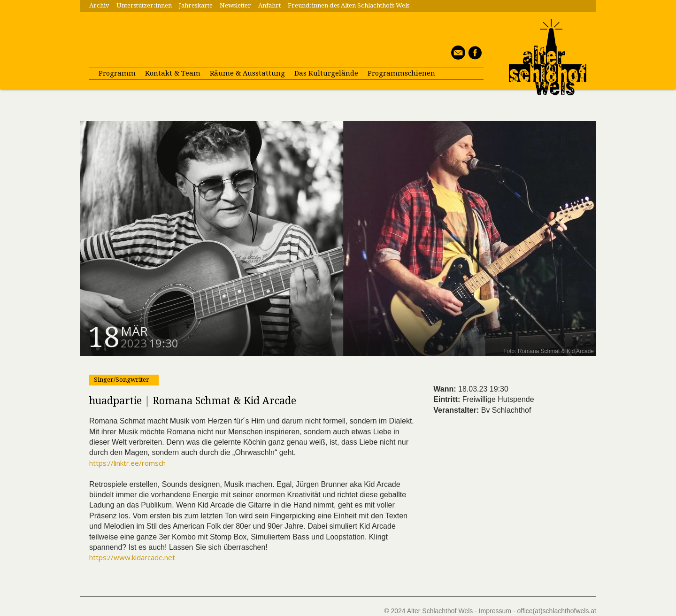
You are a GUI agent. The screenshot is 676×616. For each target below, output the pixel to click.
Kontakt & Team (173, 73)
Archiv (99, 5)
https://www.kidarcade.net (132, 557)
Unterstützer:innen (144, 5)
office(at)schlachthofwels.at (557, 611)
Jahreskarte (196, 5)
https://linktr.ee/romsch (127, 463)
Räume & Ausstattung (247, 73)
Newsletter (235, 5)
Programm (117, 73)
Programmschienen (401, 73)
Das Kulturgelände (326, 73)
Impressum (495, 611)
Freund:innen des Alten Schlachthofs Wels (349, 5)
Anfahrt (269, 5)
